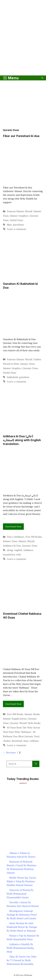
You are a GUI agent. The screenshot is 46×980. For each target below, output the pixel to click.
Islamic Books (32, 714)
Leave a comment (16, 229)
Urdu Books (34, 723)
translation (9, 555)
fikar (9, 225)
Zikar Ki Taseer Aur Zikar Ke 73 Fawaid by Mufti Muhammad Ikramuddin (22, 960)
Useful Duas (16, 220)
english (18, 550)
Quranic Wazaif (18, 723)
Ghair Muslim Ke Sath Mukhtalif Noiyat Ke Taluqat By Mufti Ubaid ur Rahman (22, 927)
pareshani (18, 225)
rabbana (34, 741)
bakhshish (12, 377)
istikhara (28, 550)
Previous (9, 753)
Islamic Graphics (19, 216)
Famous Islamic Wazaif (20, 211)
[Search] (36, 764)
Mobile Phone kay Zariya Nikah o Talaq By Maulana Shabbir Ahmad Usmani (21, 881)
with (19, 555)
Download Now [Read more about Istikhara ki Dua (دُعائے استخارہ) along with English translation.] (13, 527)
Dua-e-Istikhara (16, 537)
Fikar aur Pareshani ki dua (21, 136)
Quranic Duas (30, 368)
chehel (7, 741)
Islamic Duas (27, 364)
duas (26, 741)
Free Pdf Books (34, 537)
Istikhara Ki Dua (12, 546)
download (17, 741)
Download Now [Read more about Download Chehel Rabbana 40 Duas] (13, 704)
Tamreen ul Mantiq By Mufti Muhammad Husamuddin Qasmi (20, 894)
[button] (42, 78)
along (10, 550)
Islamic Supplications (15, 719)
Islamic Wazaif (26, 541)
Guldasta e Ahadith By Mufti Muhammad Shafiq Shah (20, 948)
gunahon (24, 377)
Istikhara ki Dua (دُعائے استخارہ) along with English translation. (22, 440)
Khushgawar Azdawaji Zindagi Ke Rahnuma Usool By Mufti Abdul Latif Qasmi (22, 915)
